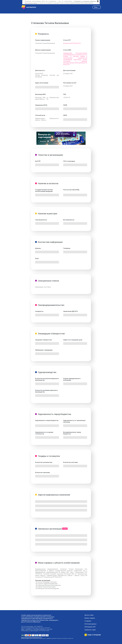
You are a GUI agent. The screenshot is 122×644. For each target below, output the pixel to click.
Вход (96, 7)
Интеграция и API (90, 627)
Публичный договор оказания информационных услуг (32, 638)
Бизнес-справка (90, 618)
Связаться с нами (90, 630)
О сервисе (88, 621)
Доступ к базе (89, 615)
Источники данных (91, 624)
